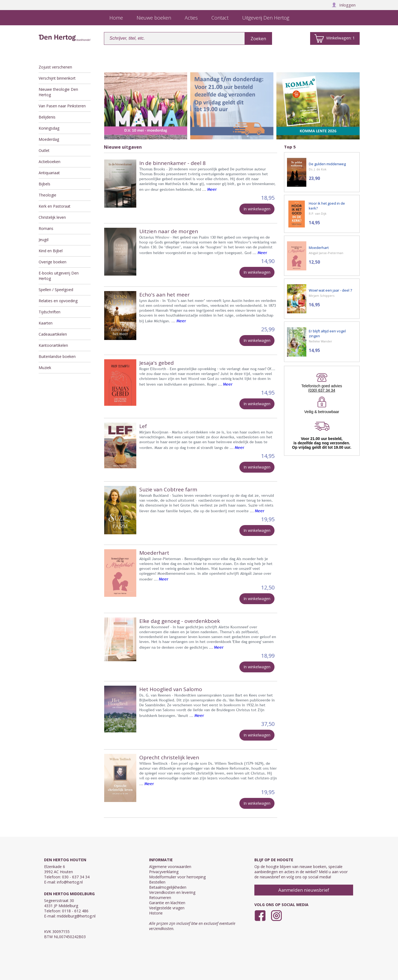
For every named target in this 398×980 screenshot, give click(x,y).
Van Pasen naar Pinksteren (62, 106)
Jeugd (44, 240)
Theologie (47, 195)
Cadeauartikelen (53, 334)
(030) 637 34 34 (322, 390)
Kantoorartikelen (53, 345)
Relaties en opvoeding (58, 301)
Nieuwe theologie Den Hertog (58, 92)
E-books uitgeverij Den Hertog (59, 276)
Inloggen (344, 5)
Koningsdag (49, 128)
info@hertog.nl (70, 882)
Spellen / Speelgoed (56, 290)
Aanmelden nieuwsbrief (304, 890)
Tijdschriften (50, 312)
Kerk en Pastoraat (55, 206)
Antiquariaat (49, 173)
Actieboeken (50, 162)
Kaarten (46, 323)
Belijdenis (47, 117)
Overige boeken (53, 262)
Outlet (44, 150)
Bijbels (44, 184)
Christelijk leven (52, 217)
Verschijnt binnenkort (57, 78)
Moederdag (49, 139)
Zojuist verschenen (55, 67)
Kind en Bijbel (51, 251)
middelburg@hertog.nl (76, 916)
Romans (46, 228)
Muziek (45, 368)
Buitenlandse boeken (57, 356)
